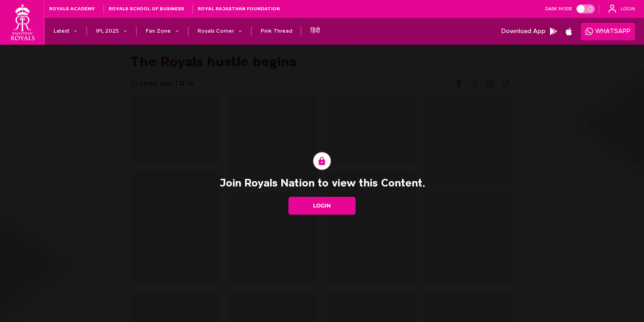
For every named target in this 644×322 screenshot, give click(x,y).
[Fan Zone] (158, 31)
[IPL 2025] (108, 31)
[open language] (622, 9)
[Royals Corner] (216, 31)
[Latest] (61, 31)
